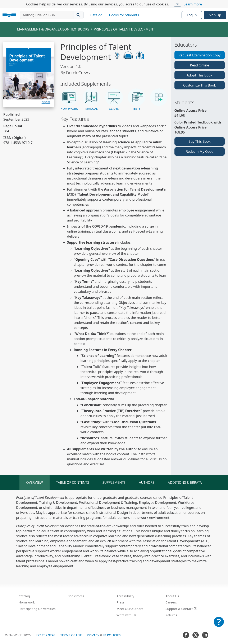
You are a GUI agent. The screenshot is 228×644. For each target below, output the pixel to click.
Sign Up (215, 15)
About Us (172, 596)
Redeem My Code (199, 151)
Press (120, 602)
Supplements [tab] (114, 482)
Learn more (193, 4)
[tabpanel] (114, 532)
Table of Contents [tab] (73, 482)
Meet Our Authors (130, 609)
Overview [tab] (35, 482)
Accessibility (125, 596)
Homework (27, 602)
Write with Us (126, 615)
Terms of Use (71, 635)
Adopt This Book (199, 75)
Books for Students (124, 15)
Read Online (200, 65)
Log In (192, 15)
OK (177, 4)
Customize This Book (200, 85)
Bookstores (76, 596)
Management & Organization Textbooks (53, 29)
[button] (69, 100)
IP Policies (112, 635)
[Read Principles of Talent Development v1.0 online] (29, 74)
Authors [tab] (147, 482)
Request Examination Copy (199, 55)
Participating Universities (37, 609)
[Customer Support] (219, 625)
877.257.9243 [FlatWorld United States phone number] (45, 635)
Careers (171, 602)
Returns (171, 615)
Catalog (96, 15)
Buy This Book (200, 141)
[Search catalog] (78, 15)
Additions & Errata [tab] (185, 482)
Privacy (93, 635)
